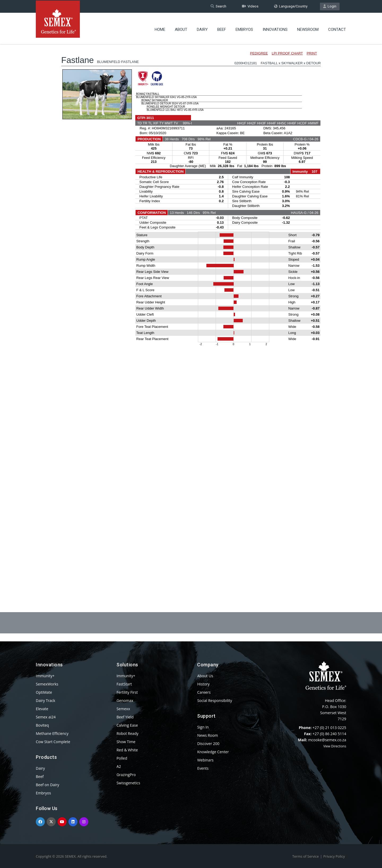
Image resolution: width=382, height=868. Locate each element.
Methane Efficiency (52, 733)
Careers (204, 692)
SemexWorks (47, 684)
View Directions (335, 746)
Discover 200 (208, 744)
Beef (222, 28)
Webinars (205, 760)
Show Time (126, 742)
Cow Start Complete (53, 742)
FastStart (124, 684)
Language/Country (291, 6)
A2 (119, 766)
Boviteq (42, 725)
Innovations (275, 28)
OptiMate (44, 692)
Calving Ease (127, 725)
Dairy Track (45, 700)
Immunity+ (45, 676)
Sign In (203, 727)
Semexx (123, 709)
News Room (207, 735)
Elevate (42, 709)
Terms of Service (306, 856)
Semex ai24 (46, 717)
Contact (337, 28)
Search (218, 6)
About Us (205, 676)
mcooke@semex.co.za (327, 740)
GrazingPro (126, 775)
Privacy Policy (334, 856)
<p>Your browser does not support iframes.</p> (191, 313)
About (181, 28)
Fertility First (127, 692)
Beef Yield (125, 717)
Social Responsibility (214, 700)
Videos (250, 6)
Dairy (202, 28)
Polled (122, 758)
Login (330, 6)
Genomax (125, 700)
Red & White (127, 750)
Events (203, 768)
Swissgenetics (128, 783)
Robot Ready (127, 733)
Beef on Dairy (47, 785)
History (203, 684)
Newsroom (308, 28)
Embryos (244, 28)
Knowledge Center (213, 752)
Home (160, 28)
